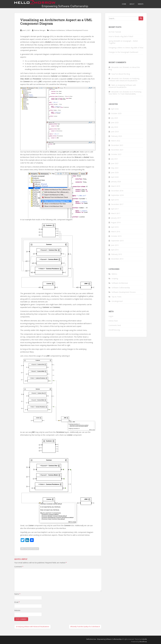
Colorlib (144, 639)
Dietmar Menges (40, 30)
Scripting (115, 278)
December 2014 (117, 259)
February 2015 (117, 254)
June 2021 (115, 163)
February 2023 (117, 136)
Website (141, 4)
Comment (19, 567)
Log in (111, 316)
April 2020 (115, 177)
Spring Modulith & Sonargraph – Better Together (123, 42)
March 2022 (116, 141)
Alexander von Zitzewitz (120, 67)
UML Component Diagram (30, 549)
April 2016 (115, 227)
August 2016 (116, 222)
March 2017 (116, 213)
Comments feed (115, 325)
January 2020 (116, 182)
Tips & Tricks (116, 297)
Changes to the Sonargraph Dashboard (123, 52)
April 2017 (115, 209)
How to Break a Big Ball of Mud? (121, 36)
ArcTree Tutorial (115, 32)
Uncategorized (117, 301)
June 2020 (115, 172)
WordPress (143, 642)
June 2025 (115, 122)
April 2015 (115, 250)
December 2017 (117, 204)
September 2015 (117, 241)
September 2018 (117, 195)
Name (17, 594)
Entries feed (113, 321)
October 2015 (116, 236)
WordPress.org (114, 330)
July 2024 (115, 127)
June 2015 (115, 245)
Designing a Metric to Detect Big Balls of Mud (126, 48)
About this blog (124, 74)
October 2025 (116, 113)
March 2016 (116, 232)
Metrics (114, 274)
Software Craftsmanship (121, 288)
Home (124, 4)
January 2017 (116, 218)
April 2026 (115, 109)
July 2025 (115, 118)
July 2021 (115, 159)
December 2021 (117, 145)
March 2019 (116, 186)
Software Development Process (77, 30)
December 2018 (117, 191)
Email (17, 602)
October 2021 (116, 154)
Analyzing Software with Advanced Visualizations (124, 80)
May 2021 (115, 168)
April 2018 (115, 200)
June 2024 (115, 132)
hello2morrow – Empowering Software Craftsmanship (104, 639)
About (132, 4)
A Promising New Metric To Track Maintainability (125, 93)
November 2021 (117, 150)
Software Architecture (57, 30)
